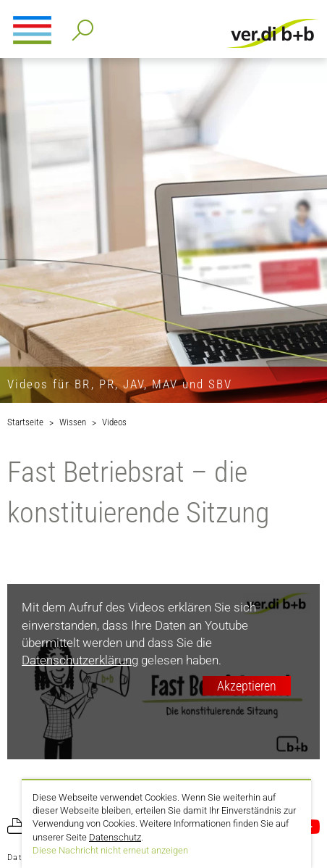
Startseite (25, 422)
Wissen (73, 422)
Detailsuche (80, 26)
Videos (114, 422)
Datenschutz (115, 837)
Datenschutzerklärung (80, 660)
